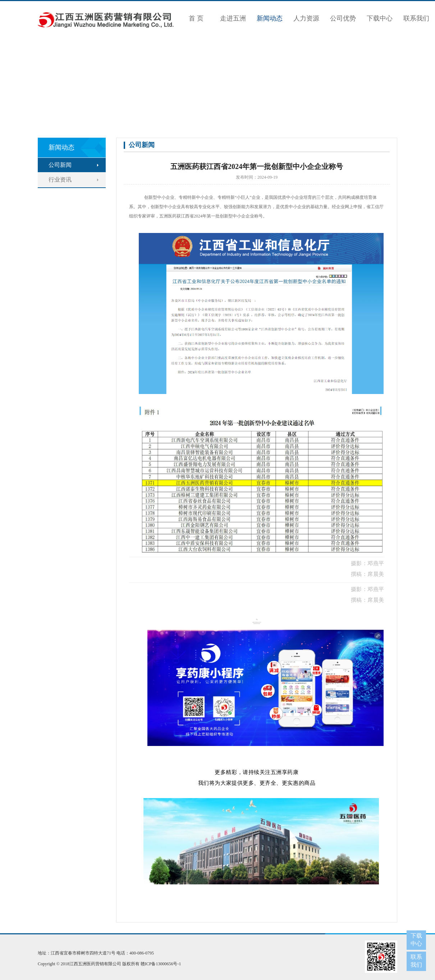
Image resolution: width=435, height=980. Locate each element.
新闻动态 (270, 18)
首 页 (196, 18)
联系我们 (416, 18)
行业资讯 (60, 180)
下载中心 (380, 18)
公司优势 (343, 18)
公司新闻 (60, 165)
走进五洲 (233, 18)
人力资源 (306, 18)
